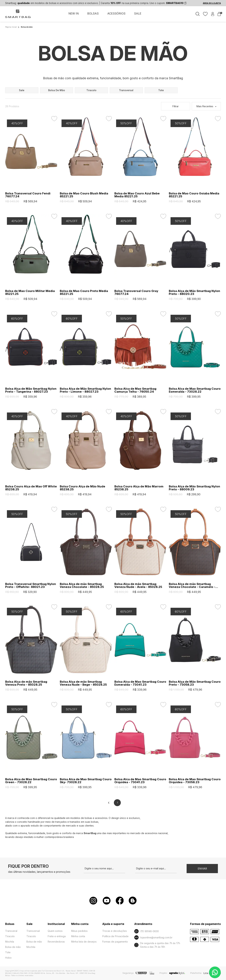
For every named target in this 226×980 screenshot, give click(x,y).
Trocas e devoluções (115, 931)
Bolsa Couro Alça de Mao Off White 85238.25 (31, 488)
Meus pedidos (79, 931)
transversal (126, 90)
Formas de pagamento (115, 942)
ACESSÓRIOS (116, 13)
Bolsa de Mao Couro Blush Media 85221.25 (84, 195)
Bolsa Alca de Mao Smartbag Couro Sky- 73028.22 (86, 781)
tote (161, 90)
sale (22, 90)
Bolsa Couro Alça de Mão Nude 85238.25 (83, 488)
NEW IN (74, 13)
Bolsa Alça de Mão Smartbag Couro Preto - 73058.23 (195, 683)
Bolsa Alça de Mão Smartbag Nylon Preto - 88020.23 (194, 292)
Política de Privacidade (115, 936)
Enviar (202, 869)
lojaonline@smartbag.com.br (153, 937)
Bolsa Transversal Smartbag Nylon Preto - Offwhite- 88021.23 (31, 585)
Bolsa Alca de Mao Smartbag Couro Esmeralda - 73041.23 (140, 683)
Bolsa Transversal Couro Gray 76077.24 (136, 292)
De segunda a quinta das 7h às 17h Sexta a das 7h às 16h (157, 945)
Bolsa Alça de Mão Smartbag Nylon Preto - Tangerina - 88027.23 (31, 390)
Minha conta (78, 936)
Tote (8, 952)
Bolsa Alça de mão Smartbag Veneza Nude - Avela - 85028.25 (138, 585)
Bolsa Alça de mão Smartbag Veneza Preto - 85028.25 (26, 683)
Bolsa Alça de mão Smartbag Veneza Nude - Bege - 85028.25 (83, 683)
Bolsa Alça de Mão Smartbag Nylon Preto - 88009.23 (194, 488)
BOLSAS (93, 13)
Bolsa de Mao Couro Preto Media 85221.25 (84, 292)
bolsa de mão (57, 90)
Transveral (11, 931)
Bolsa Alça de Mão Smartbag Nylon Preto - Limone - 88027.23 (85, 390)
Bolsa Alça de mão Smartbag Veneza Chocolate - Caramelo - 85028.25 (192, 585)
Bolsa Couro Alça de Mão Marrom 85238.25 (139, 488)
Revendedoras (56, 942)
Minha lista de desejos (84, 942)
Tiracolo (10, 936)
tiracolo (91, 90)
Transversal (33, 931)
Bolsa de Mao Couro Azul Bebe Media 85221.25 (137, 195)
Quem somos (55, 931)
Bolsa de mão (13, 947)
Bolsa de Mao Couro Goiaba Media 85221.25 (194, 195)
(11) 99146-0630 (146, 931)
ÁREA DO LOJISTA (212, 3)
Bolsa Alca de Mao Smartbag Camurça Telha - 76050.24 (135, 390)
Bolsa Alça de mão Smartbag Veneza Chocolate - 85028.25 (82, 585)
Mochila (10, 942)
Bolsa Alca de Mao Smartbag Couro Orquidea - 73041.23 (140, 781)
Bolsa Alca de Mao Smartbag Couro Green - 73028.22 (31, 781)
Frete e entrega (57, 936)
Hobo (8, 958)
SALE (138, 13)
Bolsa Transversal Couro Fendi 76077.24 (28, 195)
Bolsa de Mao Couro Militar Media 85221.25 (30, 292)
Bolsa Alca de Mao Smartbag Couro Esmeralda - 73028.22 (195, 390)
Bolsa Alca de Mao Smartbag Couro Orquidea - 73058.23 (195, 781)
